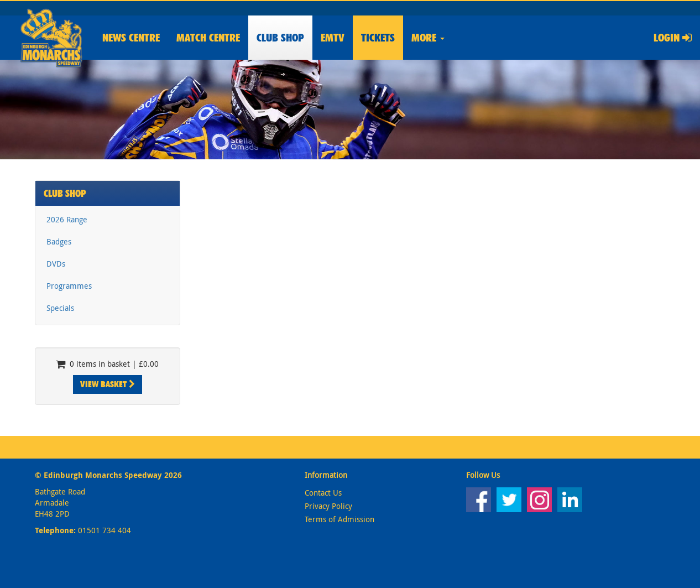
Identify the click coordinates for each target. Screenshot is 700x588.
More (428, 38)
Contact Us (323, 493)
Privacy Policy (328, 506)
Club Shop (65, 193)
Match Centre (208, 38)
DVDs (56, 264)
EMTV (333, 38)
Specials (60, 308)
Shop (280, 38)
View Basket (108, 384)
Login (673, 38)
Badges (59, 241)
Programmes (69, 286)
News (131, 38)
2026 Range (67, 219)
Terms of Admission (339, 519)
